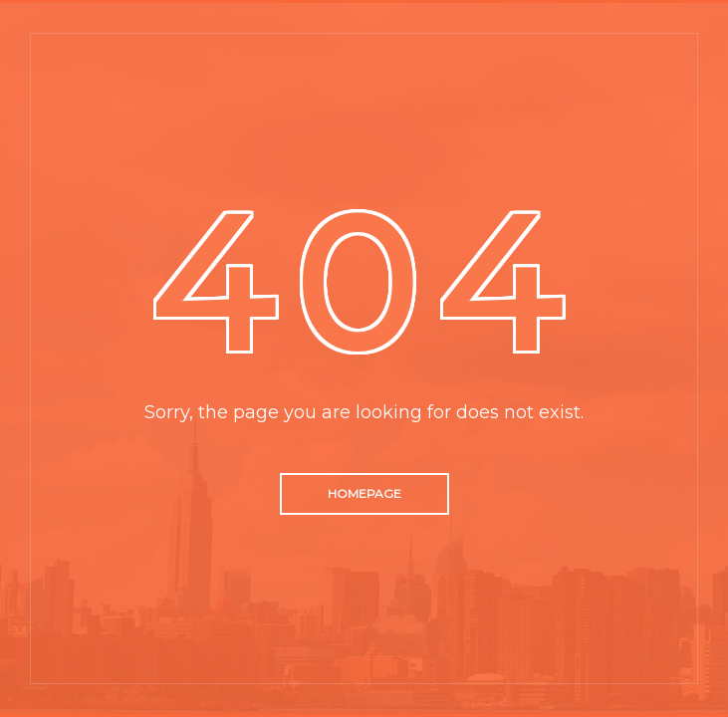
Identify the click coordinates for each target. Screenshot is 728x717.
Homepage (364, 493)
